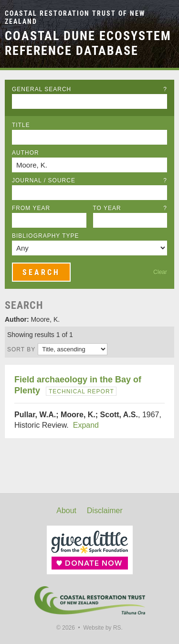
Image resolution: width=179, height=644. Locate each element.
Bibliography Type (46, 236)
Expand (86, 425)
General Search (89, 89)
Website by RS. (103, 628)
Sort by (21, 349)
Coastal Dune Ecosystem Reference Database (88, 43)
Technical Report (81, 391)
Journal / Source (89, 180)
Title (21, 125)
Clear (160, 272)
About (66, 511)
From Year (31, 208)
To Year (130, 208)
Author (26, 153)
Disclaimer (105, 511)
